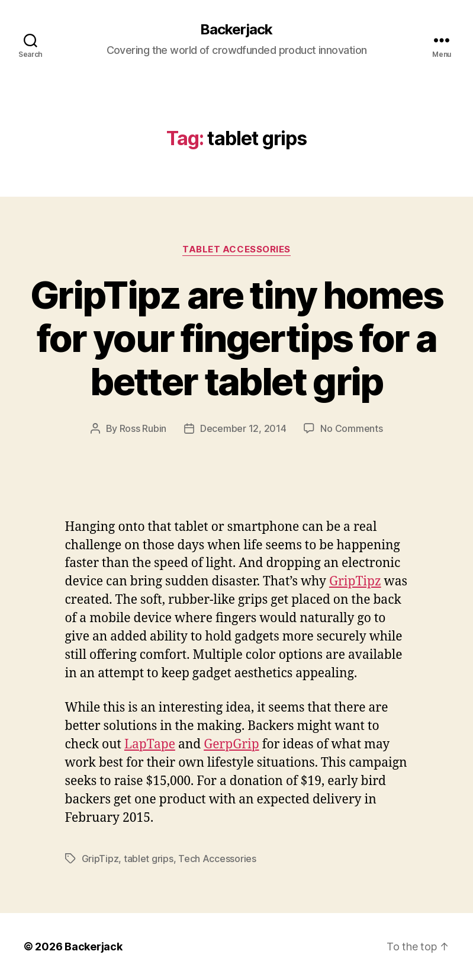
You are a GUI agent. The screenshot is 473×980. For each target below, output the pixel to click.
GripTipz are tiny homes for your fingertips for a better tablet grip (237, 338)
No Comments (351, 428)
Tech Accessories (217, 859)
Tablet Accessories (237, 249)
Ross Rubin (143, 428)
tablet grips (149, 859)
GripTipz (355, 582)
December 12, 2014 (243, 428)
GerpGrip (231, 744)
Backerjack (236, 30)
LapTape (150, 744)
